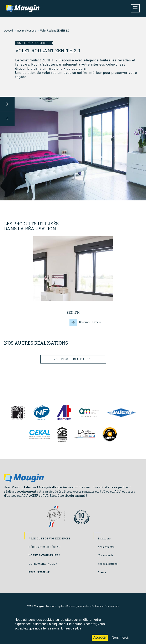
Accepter (100, 641)
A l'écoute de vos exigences (49, 538)
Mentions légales (55, 606)
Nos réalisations (27, 31)
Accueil (9, 31)
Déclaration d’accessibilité (105, 606)
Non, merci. (120, 641)
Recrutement (39, 572)
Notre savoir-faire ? (44, 555)
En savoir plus (71, 631)
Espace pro (104, 538)
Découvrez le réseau (45, 547)
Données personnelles (78, 606)
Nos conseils (105, 555)
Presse (102, 572)
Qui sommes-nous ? (43, 564)
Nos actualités (106, 547)
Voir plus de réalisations (73, 359)
